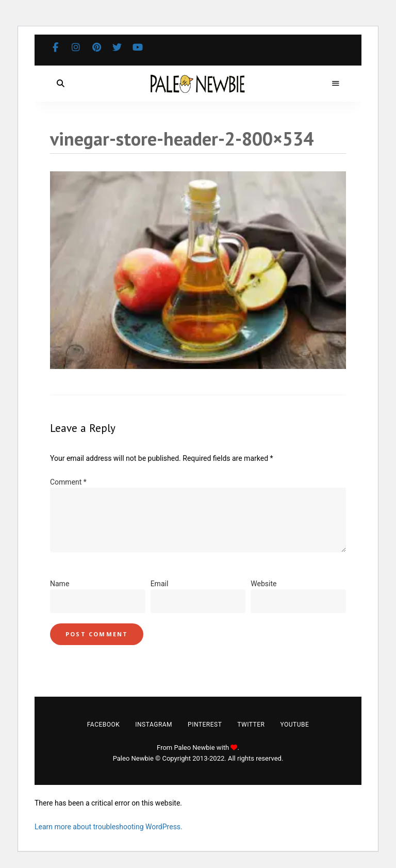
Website (263, 584)
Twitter (117, 47)
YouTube (138, 47)
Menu (336, 84)
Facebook (55, 47)
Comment (68, 482)
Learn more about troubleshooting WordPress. (109, 827)
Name (60, 584)
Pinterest (96, 47)
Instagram (76, 47)
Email (160, 584)
